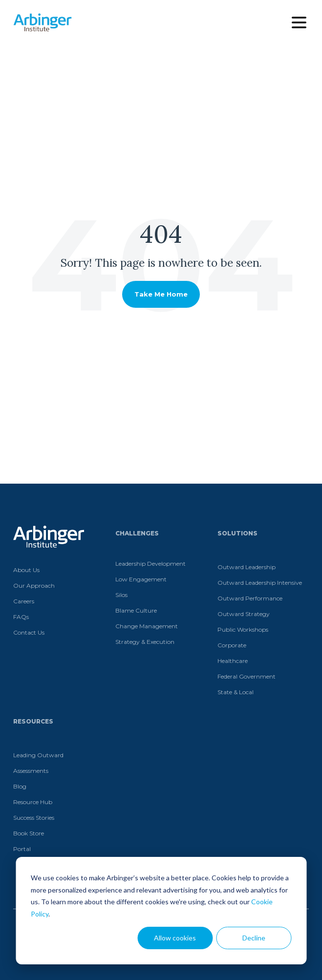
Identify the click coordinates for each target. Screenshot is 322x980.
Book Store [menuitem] (29, 833)
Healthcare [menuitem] (233, 661)
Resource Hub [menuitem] (33, 802)
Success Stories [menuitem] (34, 818)
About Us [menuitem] (26, 570)
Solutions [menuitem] (237, 533)
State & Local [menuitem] (236, 692)
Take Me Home (161, 294)
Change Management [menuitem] (147, 626)
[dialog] (161, 911)
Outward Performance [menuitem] (250, 598)
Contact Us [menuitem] (29, 632)
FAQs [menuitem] (21, 617)
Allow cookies (175, 938)
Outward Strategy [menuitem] (244, 614)
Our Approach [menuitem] (34, 586)
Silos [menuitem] (121, 595)
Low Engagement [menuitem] (141, 579)
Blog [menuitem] (20, 786)
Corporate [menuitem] (232, 645)
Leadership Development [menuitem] (150, 564)
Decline (254, 938)
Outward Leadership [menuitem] (247, 567)
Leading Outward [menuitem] (38, 755)
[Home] (43, 22)
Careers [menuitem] (24, 601)
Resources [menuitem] (33, 721)
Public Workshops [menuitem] (243, 629)
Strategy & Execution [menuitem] (145, 642)
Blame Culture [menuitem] (136, 610)
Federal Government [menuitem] (247, 676)
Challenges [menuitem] (137, 533)
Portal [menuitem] (22, 849)
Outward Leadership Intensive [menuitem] (260, 583)
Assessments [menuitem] (31, 771)
